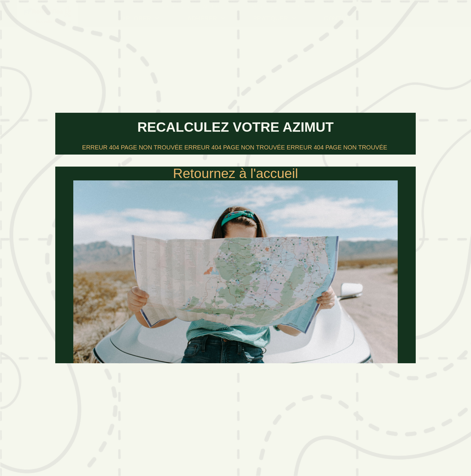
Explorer (139, 18)
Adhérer (207, 18)
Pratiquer (275, 18)
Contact (338, 18)
